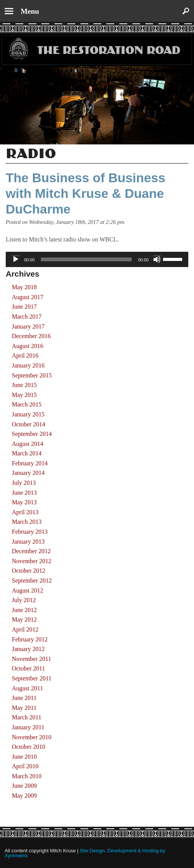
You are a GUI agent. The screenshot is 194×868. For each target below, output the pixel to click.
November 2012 (32, 561)
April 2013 (25, 512)
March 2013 (27, 522)
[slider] (86, 259)
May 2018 (24, 287)
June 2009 (24, 786)
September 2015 (32, 375)
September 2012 (32, 581)
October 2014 (29, 424)
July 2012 (24, 600)
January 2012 (28, 649)
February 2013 (30, 532)
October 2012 (29, 571)
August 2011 (27, 688)
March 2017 (27, 317)
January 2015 (28, 414)
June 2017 (24, 307)
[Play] (16, 259)
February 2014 (30, 463)
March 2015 (27, 404)
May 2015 (24, 395)
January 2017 (28, 326)
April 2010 (25, 766)
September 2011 (32, 678)
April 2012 (25, 629)
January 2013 (28, 542)
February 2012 (30, 639)
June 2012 (24, 610)
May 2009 (24, 796)
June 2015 (24, 385)
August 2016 (27, 346)
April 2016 (25, 355)
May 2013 (24, 502)
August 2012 (27, 590)
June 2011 (24, 698)
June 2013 (24, 493)
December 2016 (31, 336)
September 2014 (32, 434)
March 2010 (27, 776)
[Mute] (157, 259)
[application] (97, 259)
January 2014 (28, 473)
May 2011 (24, 708)
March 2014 (27, 453)
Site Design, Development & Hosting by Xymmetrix (85, 853)
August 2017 (27, 297)
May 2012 (24, 619)
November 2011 (32, 659)
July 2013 (24, 483)
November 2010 (32, 737)
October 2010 (29, 747)
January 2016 (28, 365)
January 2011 (28, 727)
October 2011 (28, 668)
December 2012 (31, 551)
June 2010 (24, 757)
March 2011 (27, 717)
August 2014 (27, 444)
